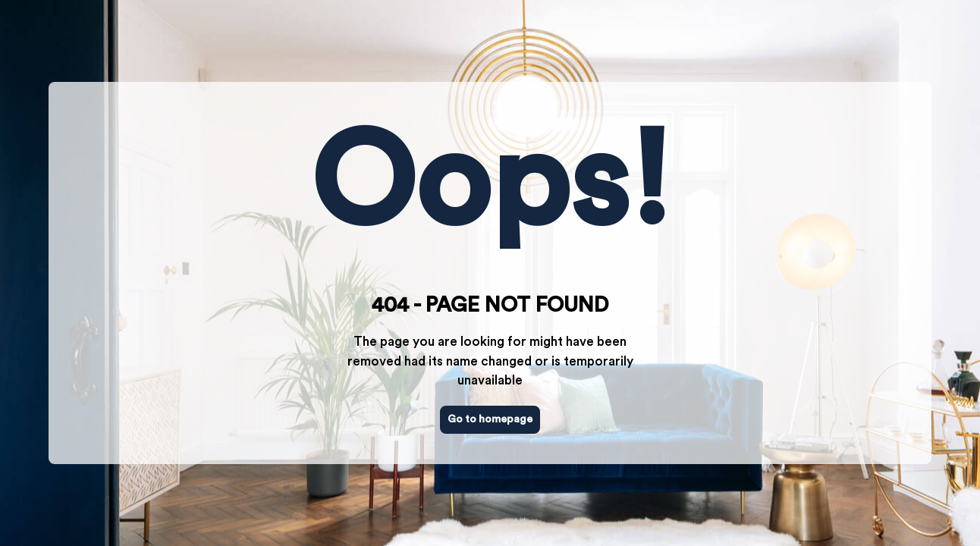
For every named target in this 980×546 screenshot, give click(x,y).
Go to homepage (490, 419)
